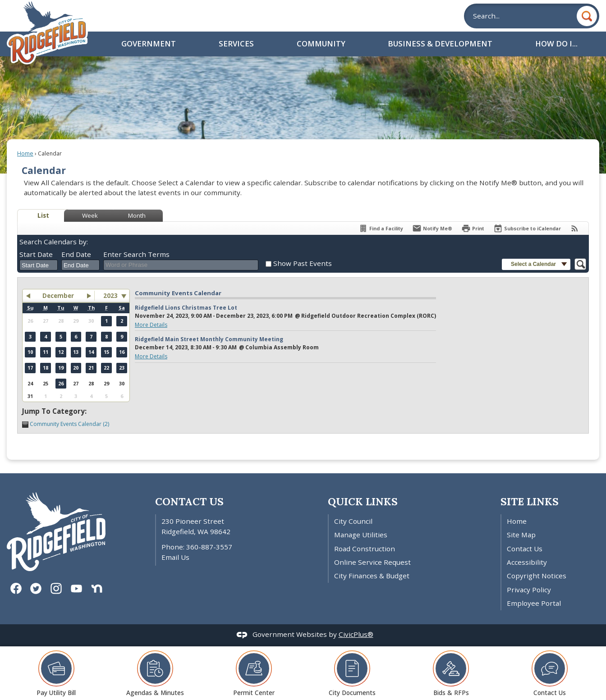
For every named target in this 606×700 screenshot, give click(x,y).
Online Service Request (372, 562)
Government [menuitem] (149, 43)
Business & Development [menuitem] (440, 43)
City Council (353, 521)
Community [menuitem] (321, 43)
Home (25, 153)
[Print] (473, 228)
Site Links (530, 501)
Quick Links (363, 501)
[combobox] (39, 265)
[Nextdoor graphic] (97, 588)
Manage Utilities (361, 535)
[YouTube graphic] (76, 588)
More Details (151, 325)
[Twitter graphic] (36, 588)
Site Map (521, 535)
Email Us (175, 557)
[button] (587, 16)
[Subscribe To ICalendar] (527, 228)
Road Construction (365, 549)
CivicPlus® (356, 634)
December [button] (58, 296)
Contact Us (525, 549)
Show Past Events (303, 263)
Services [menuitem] (236, 43)
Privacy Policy (529, 590)
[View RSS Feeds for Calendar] (575, 228)
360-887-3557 (209, 547)
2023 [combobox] (110, 296)
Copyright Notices (537, 576)
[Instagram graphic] (56, 588)
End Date (76, 254)
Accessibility (527, 562)
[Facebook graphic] (16, 588)
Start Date (36, 254)
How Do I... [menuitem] (556, 43)
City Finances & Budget (372, 576)
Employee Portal (534, 603)
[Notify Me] (432, 228)
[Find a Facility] (381, 228)
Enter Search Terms (136, 254)
